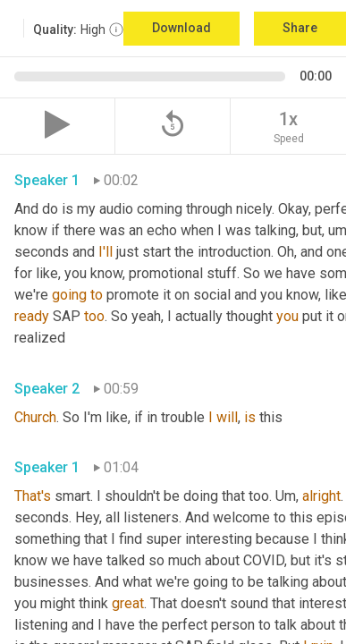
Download (181, 28)
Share (300, 28)
